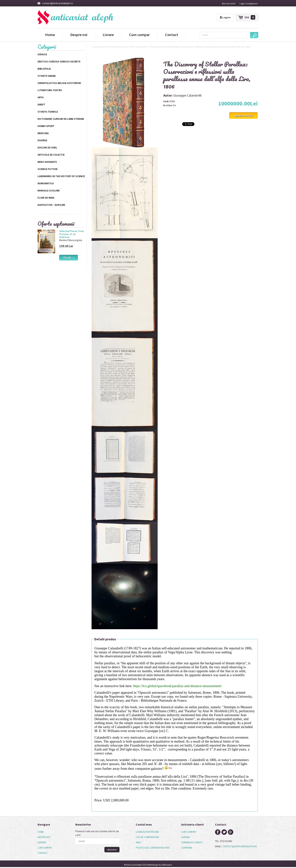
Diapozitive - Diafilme (51, 205)
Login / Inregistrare (249, 3)
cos (250, 17)
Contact (172, 35)
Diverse (42, 140)
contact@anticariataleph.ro (55, 3)
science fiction (47, 169)
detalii (69, 258)
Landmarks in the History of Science (61, 176)
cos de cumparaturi (147, 837)
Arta (41, 97)
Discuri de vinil (47, 147)
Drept (41, 104)
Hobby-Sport (46, 126)
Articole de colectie (51, 155)
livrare (186, 837)
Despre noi (79, 35)
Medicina (43, 133)
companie (187, 848)
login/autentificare (147, 832)
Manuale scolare (49, 190)
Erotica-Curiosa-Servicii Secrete (59, 61)
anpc (139, 842)
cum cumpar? (189, 832)
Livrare (108, 35)
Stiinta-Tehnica (48, 112)
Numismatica (46, 183)
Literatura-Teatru (50, 90)
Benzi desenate (47, 162)
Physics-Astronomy (139, 47)
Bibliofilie (44, 69)
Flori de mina (46, 198)
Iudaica (42, 54)
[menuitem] (45, 832)
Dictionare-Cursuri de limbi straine (61, 119)
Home (50, 35)
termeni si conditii (192, 842)
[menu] (45, 843)
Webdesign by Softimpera (160, 865)
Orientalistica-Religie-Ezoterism (59, 83)
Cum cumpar (139, 35)
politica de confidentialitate (153, 848)
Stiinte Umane (47, 76)
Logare (225, 17)
